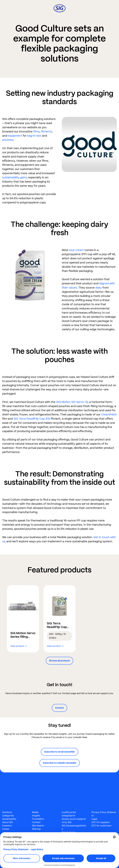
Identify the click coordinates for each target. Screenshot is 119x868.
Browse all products (59, 661)
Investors (7, 826)
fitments (46, 131)
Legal (94, 819)
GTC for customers (101, 826)
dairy (99, 288)
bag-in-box (34, 136)
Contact (59, 708)
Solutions (7, 812)
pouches (8, 140)
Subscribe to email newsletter (59, 752)
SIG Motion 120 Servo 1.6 (72, 402)
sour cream (76, 250)
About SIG (8, 822)
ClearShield (109, 414)
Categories (8, 816)
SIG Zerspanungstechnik (74, 827)
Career (6, 829)
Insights (36, 816)
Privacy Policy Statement (104, 814)
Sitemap (36, 829)
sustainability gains (15, 177)
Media (35, 812)
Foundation (38, 819)
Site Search (38, 826)
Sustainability (9, 819)
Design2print (68, 816)
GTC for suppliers (101, 822)
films (36, 131)
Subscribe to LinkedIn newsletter (60, 763)
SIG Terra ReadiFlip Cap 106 (32, 419)
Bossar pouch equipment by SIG (74, 821)
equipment (15, 136)
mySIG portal (69, 812)
